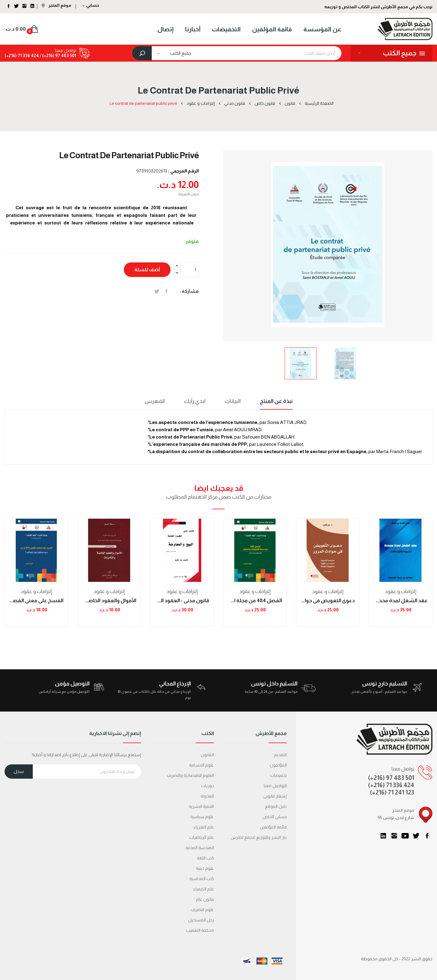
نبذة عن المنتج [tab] (276, 401)
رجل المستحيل (201, 920)
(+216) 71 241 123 (392, 792)
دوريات (208, 786)
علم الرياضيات (202, 837)
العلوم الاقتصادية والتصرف (190, 775)
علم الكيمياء (204, 889)
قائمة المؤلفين (273, 827)
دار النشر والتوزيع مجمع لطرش (259, 837)
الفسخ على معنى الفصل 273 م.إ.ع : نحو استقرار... (36, 601)
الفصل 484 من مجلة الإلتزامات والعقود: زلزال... (255, 601)
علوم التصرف (202, 910)
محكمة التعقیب (200, 930)
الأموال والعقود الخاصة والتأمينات (109, 601)
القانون (207, 755)
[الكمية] (190, 270)
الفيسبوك (427, 836)
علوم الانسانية (202, 765)
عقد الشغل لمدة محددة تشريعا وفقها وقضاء (401, 601)
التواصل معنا (275, 786)
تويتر (416, 836)
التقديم (280, 755)
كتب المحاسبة (202, 879)
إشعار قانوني (275, 796)
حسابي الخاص (275, 817)
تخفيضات (278, 775)
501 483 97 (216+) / (58, 56)
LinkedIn (383, 836)
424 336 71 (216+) (22, 56)
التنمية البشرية (201, 806)
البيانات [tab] (233, 401)
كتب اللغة (205, 858)
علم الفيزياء (204, 827)
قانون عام (205, 899)
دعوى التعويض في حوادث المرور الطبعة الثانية (328, 601)
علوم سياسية (202, 817)
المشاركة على (166, 291)
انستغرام (394, 836)
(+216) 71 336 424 (391, 785)
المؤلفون (278, 765)
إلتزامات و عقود (36, 591)
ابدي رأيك (195, 401)
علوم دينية (205, 868)
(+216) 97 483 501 (391, 778)
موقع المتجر (56, 5)
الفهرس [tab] (155, 401)
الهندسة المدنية (200, 848)
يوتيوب (405, 836)
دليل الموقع (276, 806)
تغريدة (157, 291)
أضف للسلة (147, 270)
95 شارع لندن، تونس (396, 818)
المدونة (207, 796)
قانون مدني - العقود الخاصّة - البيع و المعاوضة (182, 601)
